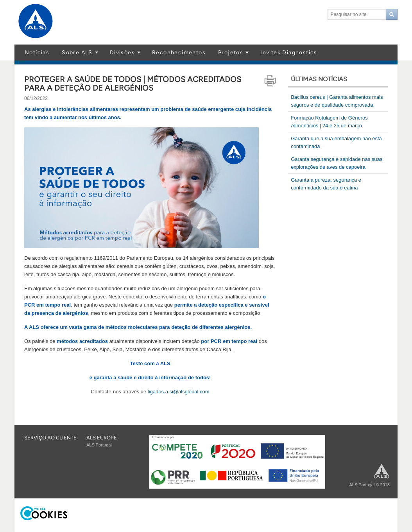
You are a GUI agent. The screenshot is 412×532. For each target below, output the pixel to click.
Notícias (37, 53)
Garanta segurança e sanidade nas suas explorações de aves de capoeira (337, 163)
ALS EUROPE (102, 438)
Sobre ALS (77, 53)
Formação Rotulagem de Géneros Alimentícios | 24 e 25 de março (329, 122)
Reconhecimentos (179, 53)
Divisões (122, 53)
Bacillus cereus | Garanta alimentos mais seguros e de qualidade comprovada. (337, 101)
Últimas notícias (319, 79)
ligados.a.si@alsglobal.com (179, 392)
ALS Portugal (99, 445)
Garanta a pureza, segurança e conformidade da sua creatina (326, 184)
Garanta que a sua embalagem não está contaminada (336, 142)
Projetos (231, 53)
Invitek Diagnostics (289, 53)
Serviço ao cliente (50, 438)
